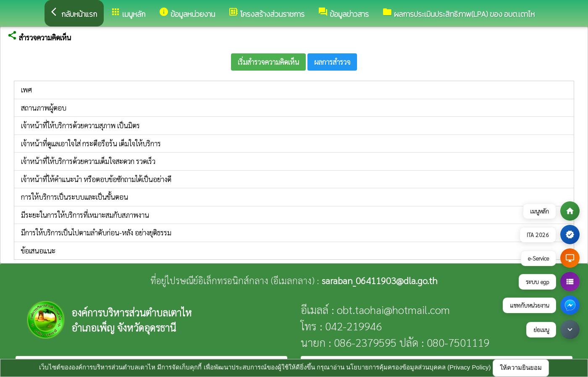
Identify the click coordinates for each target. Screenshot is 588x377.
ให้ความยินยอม (521, 368)
